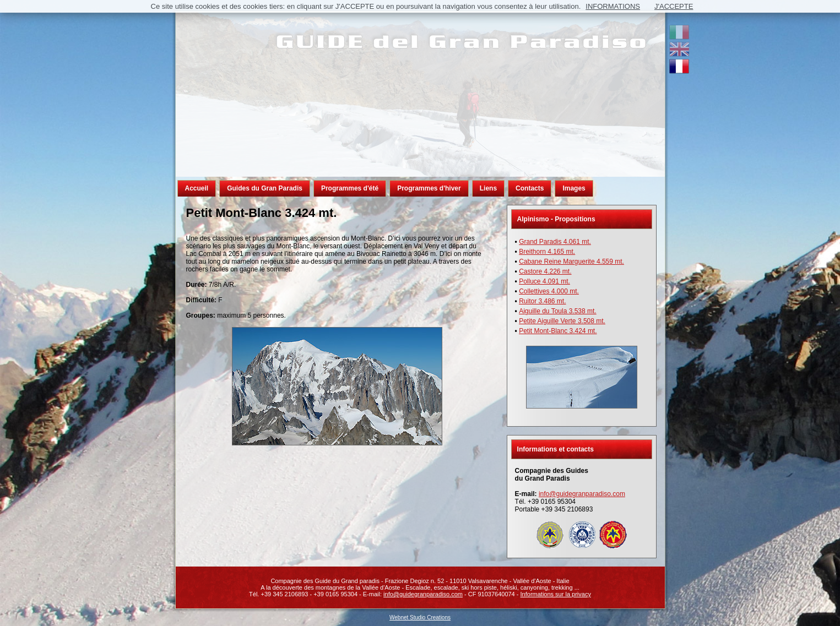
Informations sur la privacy (556, 594)
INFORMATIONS (613, 6)
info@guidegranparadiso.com (582, 494)
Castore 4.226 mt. (545, 271)
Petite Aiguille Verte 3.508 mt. (562, 321)
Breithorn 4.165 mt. (547, 252)
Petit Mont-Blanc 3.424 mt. (558, 331)
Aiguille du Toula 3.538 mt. (558, 311)
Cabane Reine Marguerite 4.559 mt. (571, 262)
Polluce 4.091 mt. (544, 281)
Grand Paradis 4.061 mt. (555, 242)
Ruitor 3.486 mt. (542, 301)
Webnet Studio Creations (420, 617)
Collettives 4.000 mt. (549, 291)
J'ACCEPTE (674, 6)
